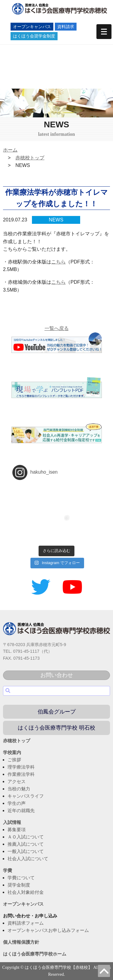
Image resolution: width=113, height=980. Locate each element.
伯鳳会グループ (57, 712)
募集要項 (17, 830)
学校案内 (12, 752)
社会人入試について (28, 859)
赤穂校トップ (30, 158)
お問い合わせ (57, 675)
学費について (21, 878)
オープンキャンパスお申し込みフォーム (48, 930)
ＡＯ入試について (26, 837)
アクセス (17, 781)
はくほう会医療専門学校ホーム (35, 954)
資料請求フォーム (26, 923)
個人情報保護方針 (21, 942)
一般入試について (26, 851)
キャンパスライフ (26, 796)
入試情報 (12, 822)
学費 (8, 870)
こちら (58, 262)
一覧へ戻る (57, 328)
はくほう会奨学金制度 (34, 36)
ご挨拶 (14, 760)
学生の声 (17, 803)
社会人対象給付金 (26, 892)
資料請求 (66, 27)
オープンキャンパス (32, 27)
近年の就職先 (21, 810)
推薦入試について (26, 844)
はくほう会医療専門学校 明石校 (56, 728)
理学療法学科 (21, 767)
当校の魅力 (19, 789)
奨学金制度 (19, 885)
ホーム (10, 150)
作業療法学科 (21, 774)
